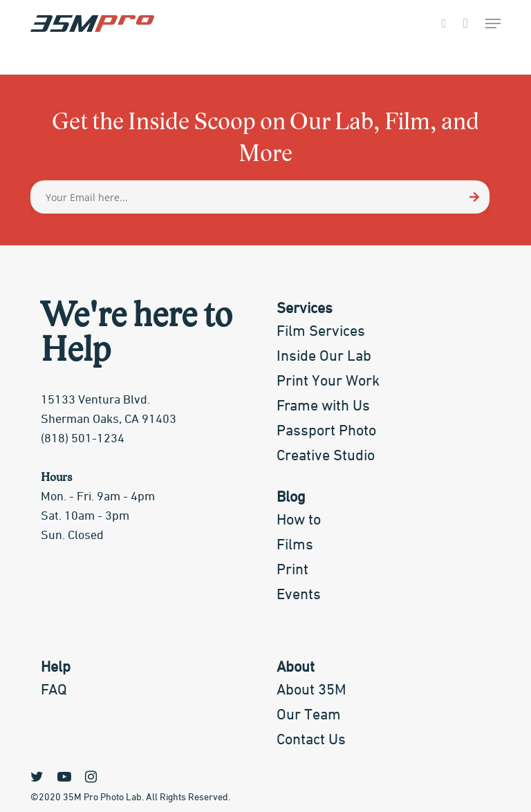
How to (299, 520)
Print (292, 570)
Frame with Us (323, 406)
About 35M (311, 690)
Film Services (321, 332)
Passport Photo (326, 431)
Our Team (309, 715)
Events (299, 595)
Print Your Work (328, 381)
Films (295, 545)
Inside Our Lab (324, 357)
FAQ (54, 690)
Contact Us (311, 740)
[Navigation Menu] (493, 23)
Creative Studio (326, 456)
